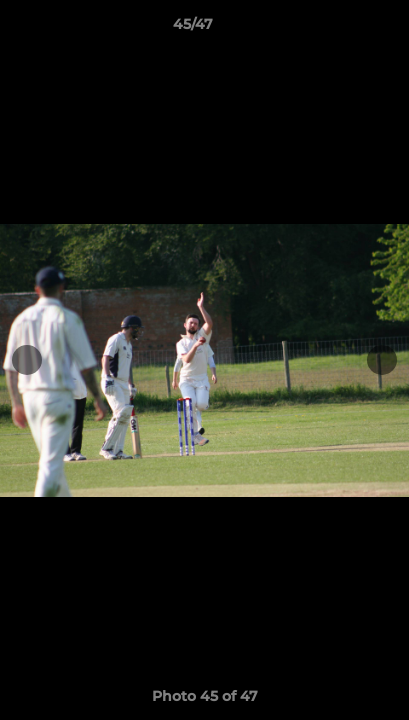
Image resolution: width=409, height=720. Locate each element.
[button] (337, 29)
